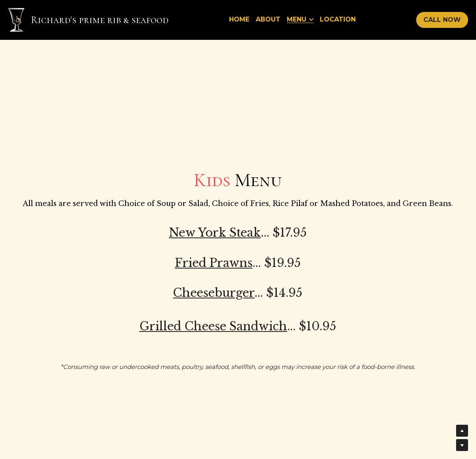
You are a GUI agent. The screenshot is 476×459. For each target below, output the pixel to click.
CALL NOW (442, 20)
